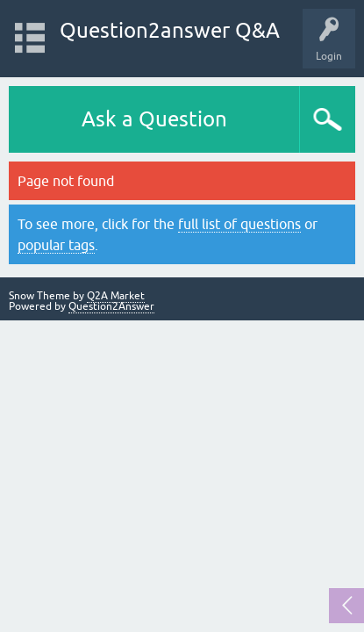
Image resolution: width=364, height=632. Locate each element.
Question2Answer (111, 306)
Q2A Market (116, 296)
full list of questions (239, 224)
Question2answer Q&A (170, 30)
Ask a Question (154, 119)
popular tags (56, 245)
